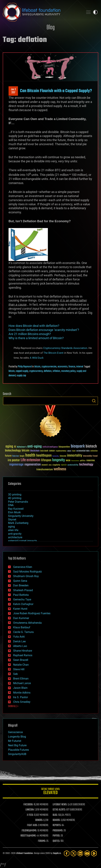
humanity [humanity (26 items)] (56, 456)
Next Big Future (17, 745)
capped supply (22, 371)
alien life (13, 530)
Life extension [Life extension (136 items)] (30, 460)
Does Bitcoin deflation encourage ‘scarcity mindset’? (44, 330)
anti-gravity (15, 534)
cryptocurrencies (49, 367)
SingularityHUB (17, 754)
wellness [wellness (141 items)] (60, 469)
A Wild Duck (37, 358)
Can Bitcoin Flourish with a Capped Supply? (56, 91)
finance (72, 367)
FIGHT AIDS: (32, 825)
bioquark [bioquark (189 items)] (78, 446)
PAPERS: (56, 836)
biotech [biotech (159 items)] (91, 446)
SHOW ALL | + (13, 706)
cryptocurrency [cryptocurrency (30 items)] (61, 451)
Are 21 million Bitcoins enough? (30, 334)
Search (94, 401)
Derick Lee (19, 641)
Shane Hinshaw (23, 651)
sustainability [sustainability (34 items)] (73, 465)
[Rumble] (94, 853)
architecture (15, 537)
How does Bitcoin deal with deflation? (34, 326)
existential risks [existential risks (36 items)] (83, 451)
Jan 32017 (13, 91)
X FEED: (30, 815)
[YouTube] (87, 853)
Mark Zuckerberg (18, 523)
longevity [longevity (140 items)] (59, 460)
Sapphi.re (57, 853)
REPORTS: (57, 825)
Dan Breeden (21, 585)
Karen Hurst (20, 609)
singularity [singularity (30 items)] (56, 465)
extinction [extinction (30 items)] (94, 451)
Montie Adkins (22, 693)
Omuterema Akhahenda (27, 623)
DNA (11, 505)
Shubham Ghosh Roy (26, 576)
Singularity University (21, 516)
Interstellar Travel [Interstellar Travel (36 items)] (90, 456)
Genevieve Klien (23, 567)
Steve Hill (19, 669)
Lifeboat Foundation (24, 853)
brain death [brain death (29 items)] (44, 451)
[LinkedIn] (80, 853)
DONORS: (39, 820)
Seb (15, 674)
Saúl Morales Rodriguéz (28, 572)
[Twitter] (73, 853)
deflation (48, 371)
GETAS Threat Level (50, 792)
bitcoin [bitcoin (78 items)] (26, 451)
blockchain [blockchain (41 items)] (35, 451)
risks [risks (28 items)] (50, 465)
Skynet (12, 520)
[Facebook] (67, 853)
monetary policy (68, 371)
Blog (51, 28)
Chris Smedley (22, 702)
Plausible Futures (18, 750)
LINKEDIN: (30, 810)
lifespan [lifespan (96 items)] (46, 460)
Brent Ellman (21, 679)
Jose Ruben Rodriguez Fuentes (32, 613)
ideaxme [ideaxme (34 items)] (63, 456)
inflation (56, 371)
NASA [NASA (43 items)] (68, 461)
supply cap (21, 376)
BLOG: (55, 815)
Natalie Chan (21, 665)
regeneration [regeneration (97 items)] (33, 465)
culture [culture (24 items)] (69, 451)
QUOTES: (56, 841)
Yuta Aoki (19, 637)
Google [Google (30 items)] (22, 456)
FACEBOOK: (28, 805)
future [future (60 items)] (8, 456)
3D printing (15, 495)
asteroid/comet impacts (22, 541)
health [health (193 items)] (30, 455)
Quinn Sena (20, 581)
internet (80, 367)
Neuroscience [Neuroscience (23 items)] (75, 461)
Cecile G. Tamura (23, 632)
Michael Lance (22, 683)
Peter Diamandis (18, 502)
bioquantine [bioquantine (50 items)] (64, 447)
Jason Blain (20, 688)
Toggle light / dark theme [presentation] (95, 12)
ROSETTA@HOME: (28, 836)
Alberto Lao (20, 646)
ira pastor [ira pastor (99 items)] (14, 460)
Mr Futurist (15, 741)
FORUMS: (42, 841)
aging (11, 527)
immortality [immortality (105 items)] (75, 456)
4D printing (15, 498)
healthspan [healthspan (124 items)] (44, 456)
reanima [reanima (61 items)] (90, 460)
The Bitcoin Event (53, 353)
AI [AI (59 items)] (15, 447)
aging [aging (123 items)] (9, 447)
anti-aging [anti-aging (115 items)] (35, 447)
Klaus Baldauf (22, 627)
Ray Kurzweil (16, 509)
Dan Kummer (21, 618)
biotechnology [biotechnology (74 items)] (13, 451)
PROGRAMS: (58, 831)
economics (63, 367)
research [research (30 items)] (45, 465)
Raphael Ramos (23, 655)
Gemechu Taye (22, 599)
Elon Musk (14, 512)
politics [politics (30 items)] (83, 461)
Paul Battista (21, 595)
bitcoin (37, 367)
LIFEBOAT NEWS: (60, 805)
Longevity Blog (17, 737)
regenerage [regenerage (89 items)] (16, 465)
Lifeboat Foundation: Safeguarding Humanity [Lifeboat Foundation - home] (42, 12)
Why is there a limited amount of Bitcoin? (36, 338)
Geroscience (15, 732)
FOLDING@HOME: (29, 831)
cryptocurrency (36, 371)
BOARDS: (56, 820)
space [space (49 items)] (64, 465)
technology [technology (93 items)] (86, 465)
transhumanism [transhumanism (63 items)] (45, 470)
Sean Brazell (21, 660)
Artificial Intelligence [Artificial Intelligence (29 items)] (50, 447)
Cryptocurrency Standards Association (65, 348)
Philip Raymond (25, 367)
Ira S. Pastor (21, 697)
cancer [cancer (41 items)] (52, 451)
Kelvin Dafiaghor (23, 604)
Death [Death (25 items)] (74, 451)
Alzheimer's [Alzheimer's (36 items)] (22, 447)
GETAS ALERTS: (59, 810)
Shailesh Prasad (23, 590)
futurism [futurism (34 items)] (16, 456)
